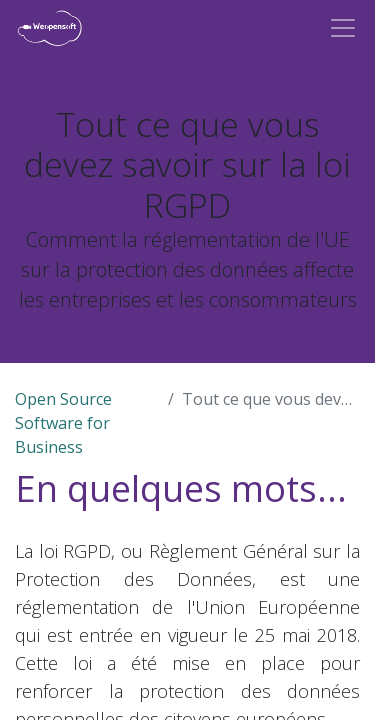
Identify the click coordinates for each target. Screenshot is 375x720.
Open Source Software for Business (63, 423)
